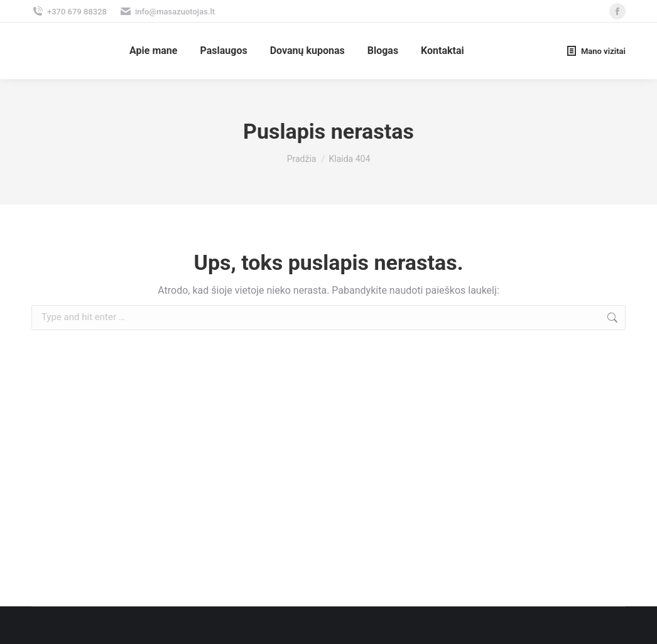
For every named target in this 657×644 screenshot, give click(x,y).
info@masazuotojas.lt (167, 12)
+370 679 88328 (69, 12)
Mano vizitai (595, 51)
